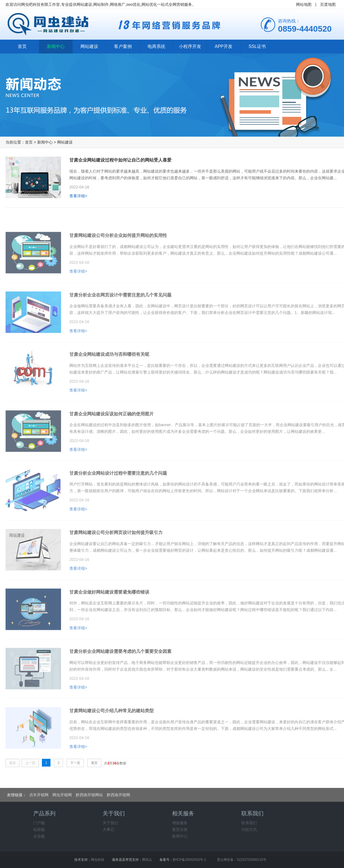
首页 (22, 46)
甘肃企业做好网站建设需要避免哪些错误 (109, 609)
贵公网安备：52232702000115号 (241, 860)
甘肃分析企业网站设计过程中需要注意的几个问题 (118, 490)
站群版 (39, 829)
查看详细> (78, 198)
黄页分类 (180, 829)
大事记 (108, 829)
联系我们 (249, 823)
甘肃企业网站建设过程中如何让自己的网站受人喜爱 (120, 163)
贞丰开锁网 (39, 795)
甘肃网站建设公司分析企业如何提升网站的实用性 (118, 252)
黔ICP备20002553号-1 (189, 860)
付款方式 (249, 829)
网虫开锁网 (62, 795)
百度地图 (328, 4)
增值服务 (180, 823)
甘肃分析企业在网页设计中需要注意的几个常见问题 (120, 312)
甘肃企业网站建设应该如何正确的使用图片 (112, 431)
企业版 (39, 836)
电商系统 (156, 46)
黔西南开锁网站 (89, 795)
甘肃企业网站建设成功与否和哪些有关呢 (109, 371)
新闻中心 (56, 46)
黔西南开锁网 (118, 795)
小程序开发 (190, 46)
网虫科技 (98, 860)
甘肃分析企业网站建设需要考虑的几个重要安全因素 (120, 668)
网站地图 (304, 4)
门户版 (39, 823)
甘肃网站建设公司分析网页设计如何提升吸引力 (116, 549)
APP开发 (224, 46)
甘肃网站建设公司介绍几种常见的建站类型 (112, 727)
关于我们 (110, 823)
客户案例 (123, 46)
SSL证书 (257, 46)
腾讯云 (147, 860)
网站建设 (89, 46)
